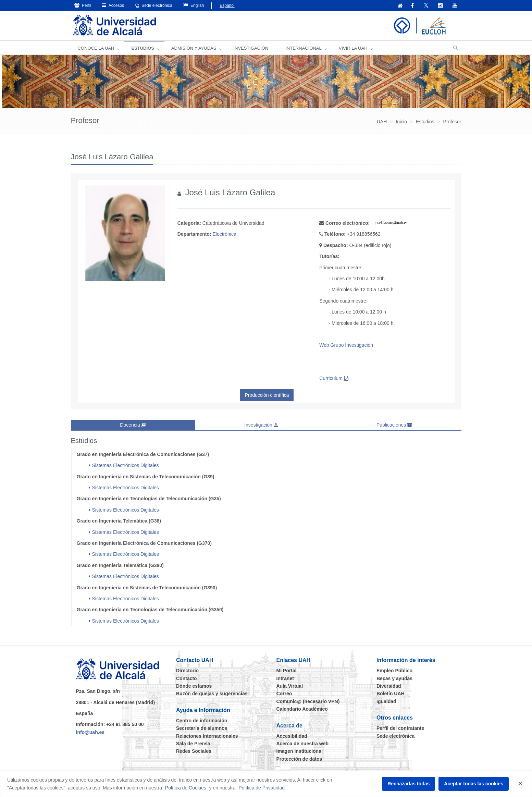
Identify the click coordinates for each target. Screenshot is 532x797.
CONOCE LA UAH (96, 48)
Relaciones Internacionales (207, 736)
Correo (284, 694)
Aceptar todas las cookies (474, 784)
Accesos (113, 5)
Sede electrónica (154, 5)
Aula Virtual (290, 686)
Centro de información (202, 720)
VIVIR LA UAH (353, 48)
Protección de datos (299, 759)
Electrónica (224, 234)
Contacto (187, 678)
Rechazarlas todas (409, 784)
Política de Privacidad (262, 788)
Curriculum (331, 378)
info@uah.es (90, 732)
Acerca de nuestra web (303, 743)
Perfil (83, 5)
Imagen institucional (300, 751)
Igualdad (386, 701)
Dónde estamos (194, 686)
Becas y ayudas (394, 678)
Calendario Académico (302, 709)
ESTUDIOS (143, 48)
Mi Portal (287, 671)
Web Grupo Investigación (346, 345)
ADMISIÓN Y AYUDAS (194, 48)
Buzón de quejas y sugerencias (212, 694)
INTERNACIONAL (303, 48)
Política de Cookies (186, 788)
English (194, 5)
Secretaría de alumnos (202, 728)
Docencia (133, 425)
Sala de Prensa (193, 743)
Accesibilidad (292, 736)
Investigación (261, 425)
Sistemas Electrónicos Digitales (126, 465)
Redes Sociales (194, 751)
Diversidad (389, 686)
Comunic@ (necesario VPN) (308, 701)
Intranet (285, 678)
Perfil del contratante (400, 728)
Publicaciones (394, 425)
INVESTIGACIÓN (251, 48)
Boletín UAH (391, 694)
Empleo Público (394, 671)
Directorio (187, 671)
